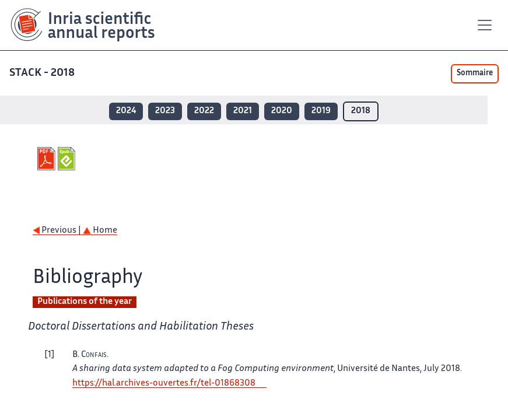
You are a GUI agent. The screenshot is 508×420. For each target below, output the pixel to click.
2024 (126, 111)
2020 (282, 111)
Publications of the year (85, 302)
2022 (204, 111)
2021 (243, 111)
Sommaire (475, 73)
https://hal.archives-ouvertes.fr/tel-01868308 (164, 384)
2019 (321, 111)
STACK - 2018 (43, 73)
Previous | (58, 231)
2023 (165, 111)
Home (100, 231)
